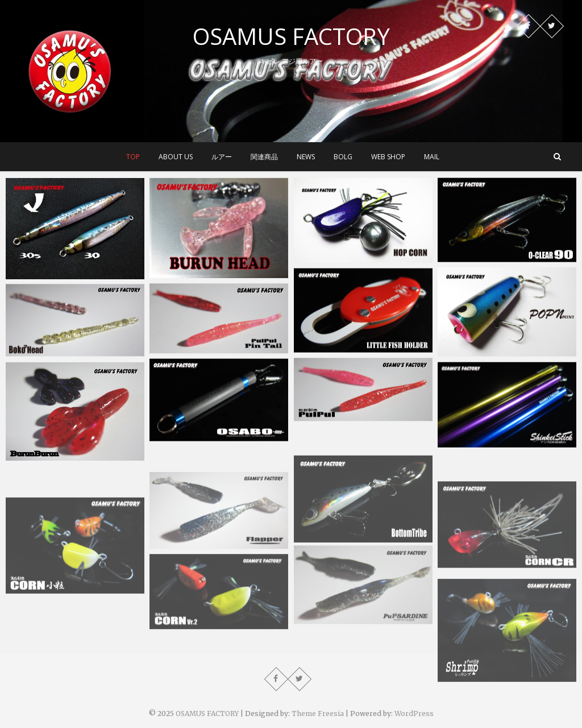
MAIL (432, 157)
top (133, 157)
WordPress (414, 713)
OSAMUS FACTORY (291, 36)
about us (176, 157)
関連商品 (264, 157)
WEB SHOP (388, 157)
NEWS (306, 157)
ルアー (222, 157)
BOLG (343, 157)
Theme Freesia (318, 713)
